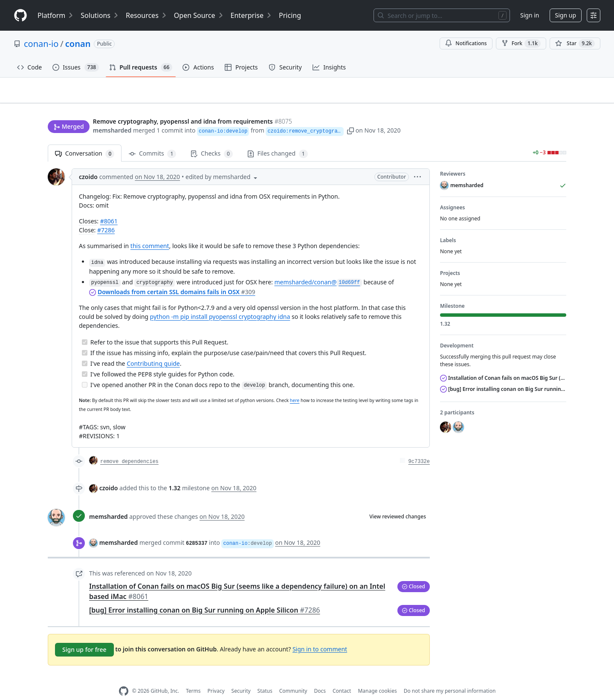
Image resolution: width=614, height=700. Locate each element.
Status (265, 678)
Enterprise (251, 15)
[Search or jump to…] (442, 15)
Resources (146, 15)
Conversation (85, 140)
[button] (391, 114)
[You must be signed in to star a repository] (575, 43)
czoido (88, 163)
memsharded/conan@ (318, 268)
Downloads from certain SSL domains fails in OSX (177, 278)
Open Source (199, 15)
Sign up (566, 15)
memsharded (112, 114)
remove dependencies (129, 448)
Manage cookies (377, 678)
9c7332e (419, 448)
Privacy (216, 678)
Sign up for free (84, 636)
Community (293, 678)
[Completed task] (85, 328)
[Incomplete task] (85, 371)
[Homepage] (20, 16)
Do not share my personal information (450, 678)
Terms (193, 678)
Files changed (278, 140)
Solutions (100, 15)
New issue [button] (540, 96)
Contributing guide (153, 350)
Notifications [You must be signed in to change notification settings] (466, 43)
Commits (152, 140)
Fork (521, 43)
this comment (150, 233)
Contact (342, 678)
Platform (56, 15)
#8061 (109, 208)
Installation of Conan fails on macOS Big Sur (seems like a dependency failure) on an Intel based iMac (503, 365)
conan (78, 44)
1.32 (174, 474)
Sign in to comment (320, 635)
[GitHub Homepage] (124, 678)
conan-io (41, 44)
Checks (211, 140)
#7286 (106, 217)
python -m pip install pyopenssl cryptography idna (220, 303)
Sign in (530, 15)
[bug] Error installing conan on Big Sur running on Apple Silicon (204, 596)
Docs (320, 678)
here (295, 387)
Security (241, 678)
